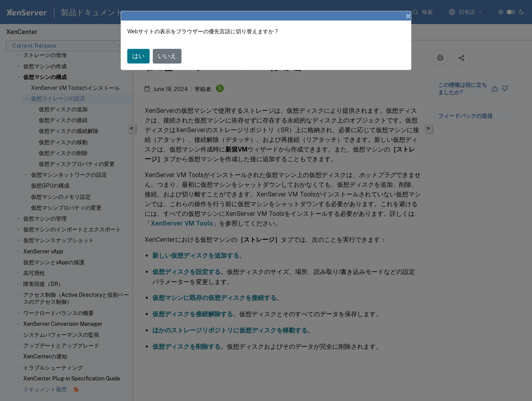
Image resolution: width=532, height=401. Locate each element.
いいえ (167, 56)
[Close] (408, 16)
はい (138, 56)
